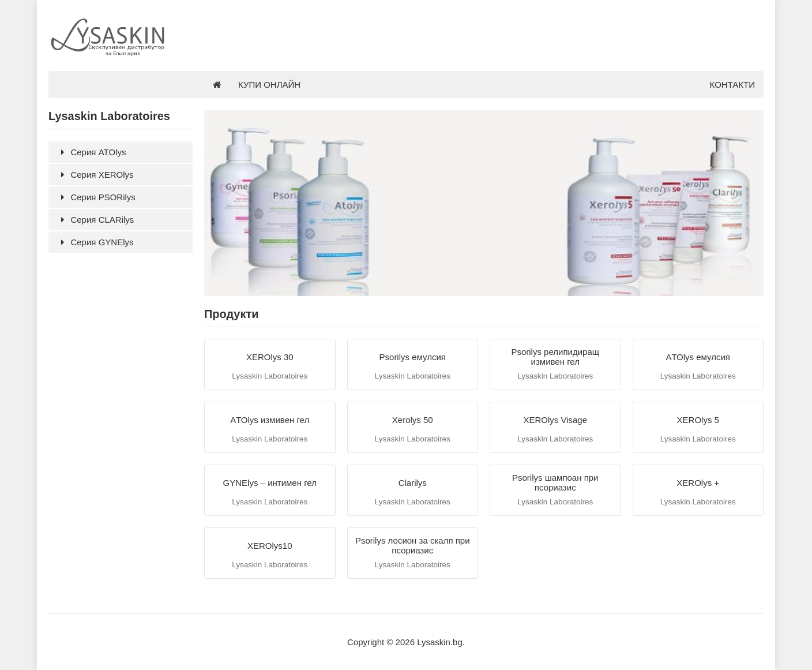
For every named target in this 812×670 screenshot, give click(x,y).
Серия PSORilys (96, 197)
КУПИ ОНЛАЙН (269, 85)
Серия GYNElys (95, 242)
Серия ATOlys (91, 152)
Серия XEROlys (95, 175)
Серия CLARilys (95, 220)
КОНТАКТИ (732, 85)
